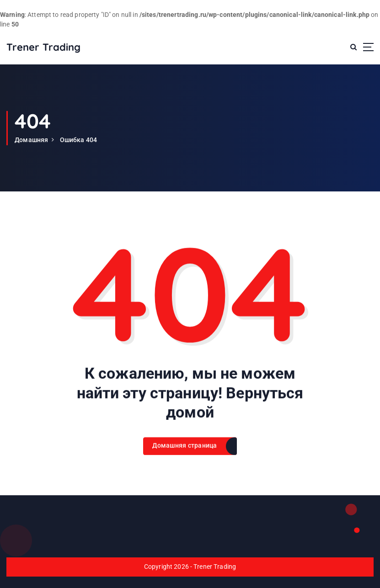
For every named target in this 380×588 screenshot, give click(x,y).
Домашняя (31, 140)
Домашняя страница (185, 453)
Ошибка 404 (78, 140)
